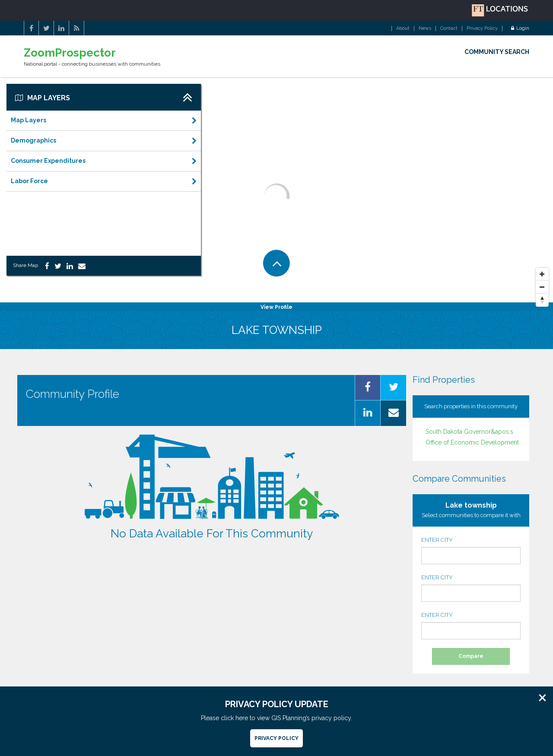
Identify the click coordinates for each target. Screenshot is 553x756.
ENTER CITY (471, 550)
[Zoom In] (542, 274)
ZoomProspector (70, 53)
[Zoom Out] (542, 287)
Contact (449, 29)
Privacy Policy (482, 29)
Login (520, 29)
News (425, 29)
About (403, 29)
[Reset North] (542, 300)
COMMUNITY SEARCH (497, 52)
